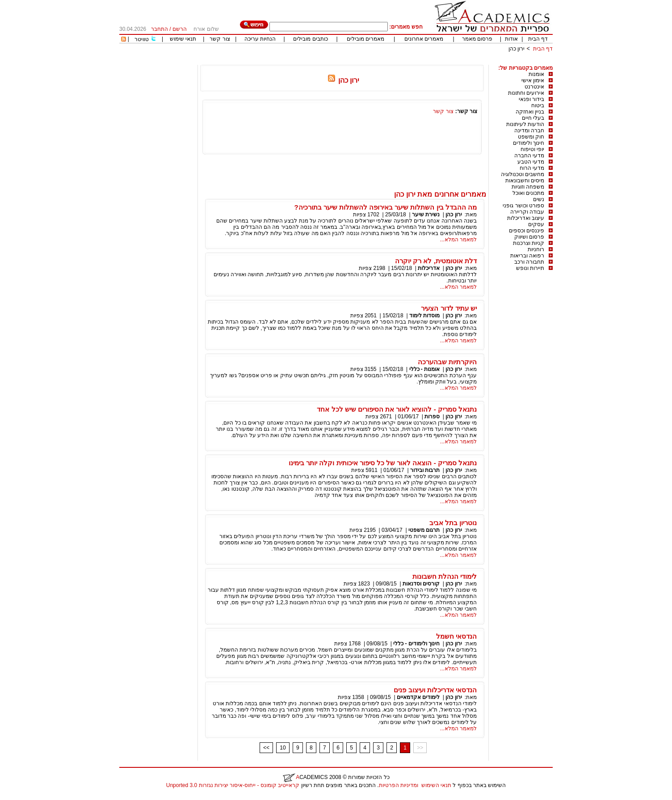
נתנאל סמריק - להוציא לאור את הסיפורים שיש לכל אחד (397, 409)
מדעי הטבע (531, 162)
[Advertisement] (390, 61)
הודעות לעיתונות (525, 124)
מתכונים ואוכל (528, 193)
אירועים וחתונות (526, 93)
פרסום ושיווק (529, 237)
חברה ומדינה (529, 131)
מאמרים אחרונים (424, 39)
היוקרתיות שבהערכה (447, 362)
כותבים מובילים (310, 39)
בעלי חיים (533, 118)
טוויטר (142, 39)
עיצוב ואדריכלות (526, 218)
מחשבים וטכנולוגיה (523, 174)
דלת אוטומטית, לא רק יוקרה (436, 261)
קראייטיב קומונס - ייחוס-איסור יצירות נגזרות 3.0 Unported (233, 785)
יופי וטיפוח (532, 149)
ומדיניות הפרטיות (399, 785)
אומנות (536, 74)
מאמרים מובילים (365, 39)
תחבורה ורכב (529, 262)
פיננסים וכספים (527, 231)
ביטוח (538, 105)
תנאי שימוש (183, 39)
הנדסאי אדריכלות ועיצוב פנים (435, 690)
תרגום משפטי (424, 530)
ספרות (432, 417)
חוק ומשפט (531, 137)
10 (283, 748)
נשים (539, 199)
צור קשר (220, 39)
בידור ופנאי (531, 99)
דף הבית (538, 39)
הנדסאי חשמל (456, 636)
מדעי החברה (529, 156)
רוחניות (536, 249)
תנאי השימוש (436, 785)
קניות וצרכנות (529, 243)
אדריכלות (429, 268)
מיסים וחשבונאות (525, 181)
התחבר (160, 29)
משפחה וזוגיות (528, 187)
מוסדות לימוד (424, 316)
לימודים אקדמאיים (418, 697)
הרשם (180, 29)
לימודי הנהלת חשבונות (445, 576)
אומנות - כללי (425, 369)
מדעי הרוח (532, 168)
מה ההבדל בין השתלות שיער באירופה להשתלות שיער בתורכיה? (385, 207)
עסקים (536, 224)
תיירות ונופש (530, 268)
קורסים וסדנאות (421, 584)
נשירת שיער (426, 215)
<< (266, 748)
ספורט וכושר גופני (523, 206)
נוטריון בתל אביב (453, 523)
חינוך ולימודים (529, 143)
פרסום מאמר (477, 39)
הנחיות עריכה (260, 39)
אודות (511, 39)
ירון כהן (517, 49)
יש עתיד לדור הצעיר (449, 308)
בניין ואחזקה (530, 112)
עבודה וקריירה (527, 212)
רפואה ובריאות (527, 256)
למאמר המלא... (458, 240)
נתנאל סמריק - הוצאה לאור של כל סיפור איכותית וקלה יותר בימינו (383, 463)
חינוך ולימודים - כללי (416, 644)
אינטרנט (534, 87)
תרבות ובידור (425, 470)
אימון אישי (533, 80)
